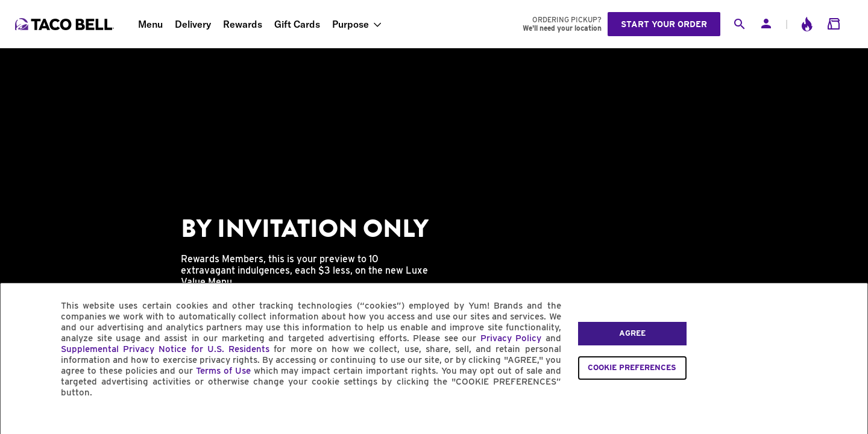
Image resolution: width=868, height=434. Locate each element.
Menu (150, 24)
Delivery (193, 24)
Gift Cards (297, 24)
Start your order (664, 24)
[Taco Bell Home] (66, 24)
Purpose (351, 24)
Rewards (243, 24)
